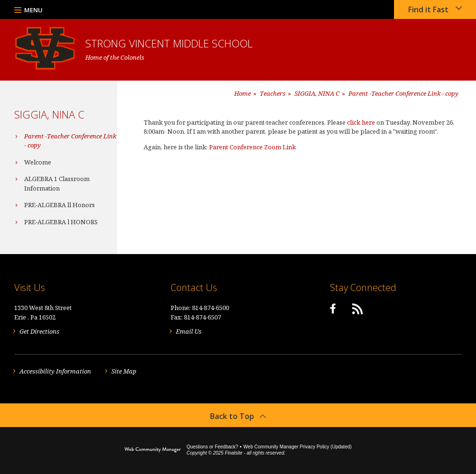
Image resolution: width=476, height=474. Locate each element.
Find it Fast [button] (428, 9)
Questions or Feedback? (212, 447)
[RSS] (357, 309)
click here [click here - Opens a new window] (361, 122)
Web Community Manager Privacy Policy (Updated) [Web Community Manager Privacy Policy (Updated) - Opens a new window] (297, 447)
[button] (28, 9)
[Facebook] (333, 308)
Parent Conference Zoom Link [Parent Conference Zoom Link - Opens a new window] (252, 147)
